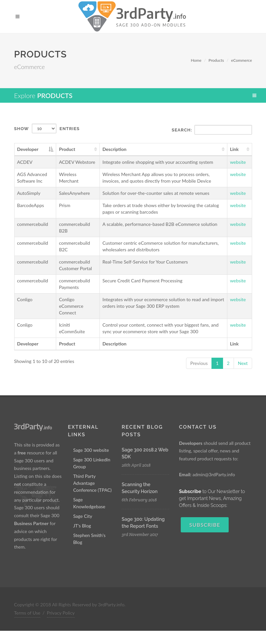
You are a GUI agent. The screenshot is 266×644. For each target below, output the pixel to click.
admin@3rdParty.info (214, 474)
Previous (199, 363)
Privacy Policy (61, 613)
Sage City (83, 516)
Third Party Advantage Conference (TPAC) (92, 483)
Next (243, 363)
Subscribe (205, 525)
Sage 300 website (91, 450)
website (238, 162)
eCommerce (241, 60)
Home (196, 60)
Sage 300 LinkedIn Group (92, 463)
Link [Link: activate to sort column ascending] (234, 149)
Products (216, 60)
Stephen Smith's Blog (89, 539)
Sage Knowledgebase (89, 503)
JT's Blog (82, 526)
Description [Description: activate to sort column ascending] (114, 149)
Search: (212, 130)
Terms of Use (27, 613)
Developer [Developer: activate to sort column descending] (28, 149)
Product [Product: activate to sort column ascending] (67, 149)
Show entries (47, 128)
